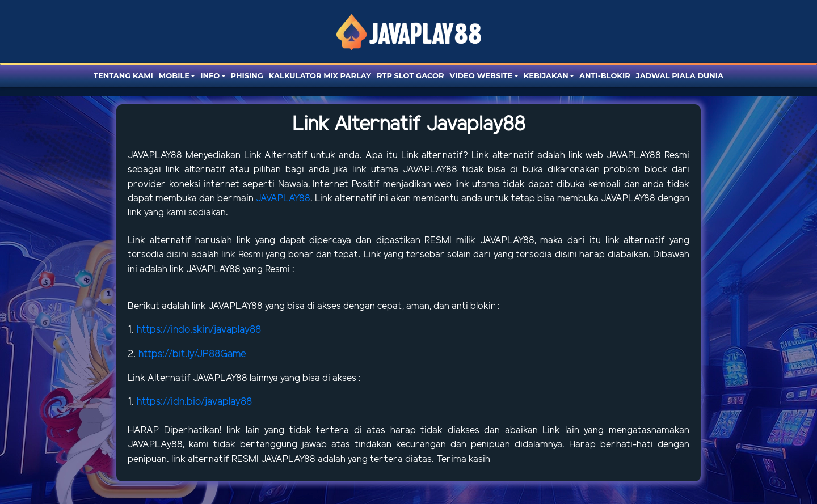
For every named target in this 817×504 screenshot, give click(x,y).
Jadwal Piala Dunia (680, 75)
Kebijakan (546, 75)
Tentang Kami (123, 75)
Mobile (174, 75)
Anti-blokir (605, 75)
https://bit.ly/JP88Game (192, 354)
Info (210, 75)
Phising (247, 75)
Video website (481, 75)
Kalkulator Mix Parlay (320, 75)
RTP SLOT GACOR (410, 75)
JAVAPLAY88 (157, 155)
